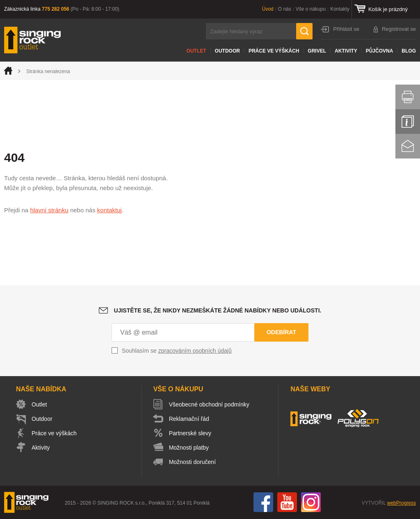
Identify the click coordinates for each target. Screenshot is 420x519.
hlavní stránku (49, 210)
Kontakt (408, 146)
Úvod (268, 9)
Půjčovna (380, 51)
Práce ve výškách (274, 51)
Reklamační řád (189, 419)
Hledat (304, 31)
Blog (409, 51)
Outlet (196, 51)
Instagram (311, 502)
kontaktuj (110, 210)
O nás (285, 9)
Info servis (408, 122)
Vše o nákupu (311, 9)
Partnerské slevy (190, 433)
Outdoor (227, 51)
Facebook (263, 502)
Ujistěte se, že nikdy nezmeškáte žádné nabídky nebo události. (218, 310)
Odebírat (281, 332)
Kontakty (340, 9)
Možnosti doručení (192, 462)
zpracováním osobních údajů (195, 351)
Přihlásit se (346, 29)
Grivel (317, 51)
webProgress (402, 503)
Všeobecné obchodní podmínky (209, 404)
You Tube (287, 502)
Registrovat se (399, 29)
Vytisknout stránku (408, 97)
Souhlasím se (177, 351)
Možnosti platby (189, 448)
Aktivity (346, 51)
